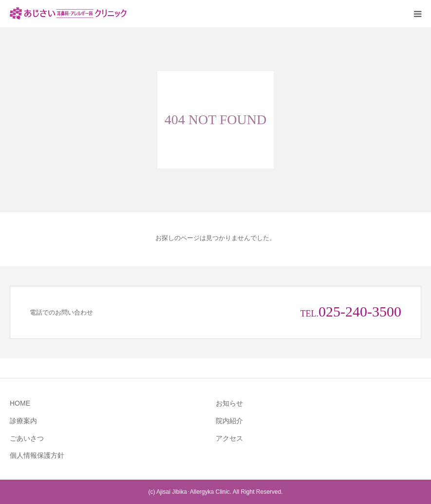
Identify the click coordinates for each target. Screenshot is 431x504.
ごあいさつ (27, 438)
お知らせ (229, 403)
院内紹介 (229, 421)
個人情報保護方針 (37, 455)
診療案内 (23, 421)
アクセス (229, 438)
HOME (20, 403)
